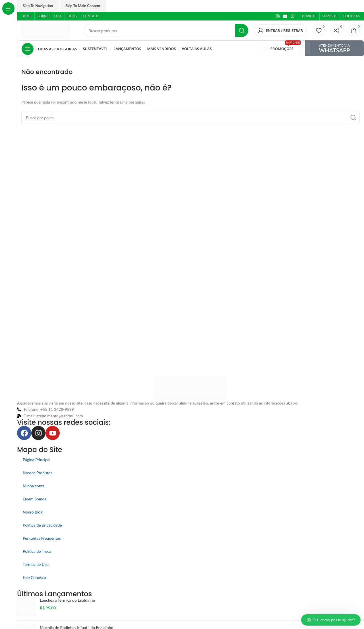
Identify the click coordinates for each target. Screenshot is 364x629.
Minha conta (34, 486)
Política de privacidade (42, 525)
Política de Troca (37, 551)
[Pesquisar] (166, 30)
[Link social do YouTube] (285, 16)
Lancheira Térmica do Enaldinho (67, 600)
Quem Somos (34, 499)
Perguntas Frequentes (42, 538)
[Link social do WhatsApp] (293, 16)
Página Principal (37, 460)
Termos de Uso (36, 564)
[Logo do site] (45, 30)
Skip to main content (83, 6)
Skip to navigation (38, 6)
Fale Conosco (34, 577)
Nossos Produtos (38, 473)
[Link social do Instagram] (278, 16)
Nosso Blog (33, 512)
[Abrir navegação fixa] (49, 49)
